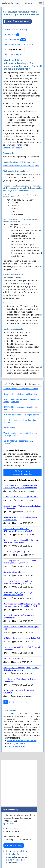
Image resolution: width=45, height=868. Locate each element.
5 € (8, 829)
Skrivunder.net (10, 3)
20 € (25, 829)
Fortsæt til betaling (14, 845)
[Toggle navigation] (40, 3)
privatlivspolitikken (15, 860)
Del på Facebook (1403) (16, 21)
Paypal (12, 840)
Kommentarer (12, 44)
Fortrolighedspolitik (14, 49)
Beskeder (12, 34)
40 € (8, 832)
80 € (17, 832)
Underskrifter (15, 39)
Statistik (29, 44)
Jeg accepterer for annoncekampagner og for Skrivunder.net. (17, 857)
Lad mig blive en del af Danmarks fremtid (21, 389)
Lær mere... (10, 824)
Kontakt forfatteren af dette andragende (21, 166)
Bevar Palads (9, 428)
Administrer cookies (16, 746)
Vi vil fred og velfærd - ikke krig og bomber (21, 415)
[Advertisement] (22, 783)
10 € (16, 829)
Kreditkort (28, 840)
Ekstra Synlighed (14, 54)
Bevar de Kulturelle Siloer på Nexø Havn (21, 394)
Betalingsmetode (11, 837)
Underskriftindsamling (16, 29)
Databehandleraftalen (13, 148)
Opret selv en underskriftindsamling (22, 473)
